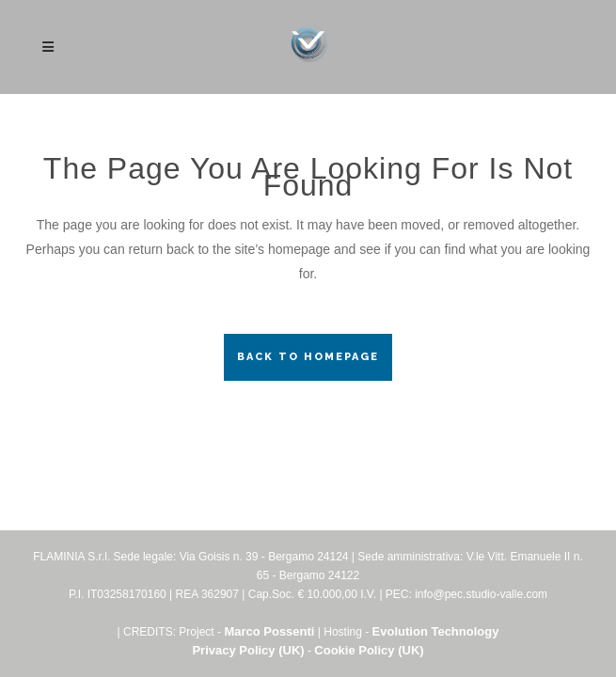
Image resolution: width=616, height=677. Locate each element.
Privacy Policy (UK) (248, 650)
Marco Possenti (269, 631)
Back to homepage (308, 357)
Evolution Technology (436, 631)
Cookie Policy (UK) (369, 650)
